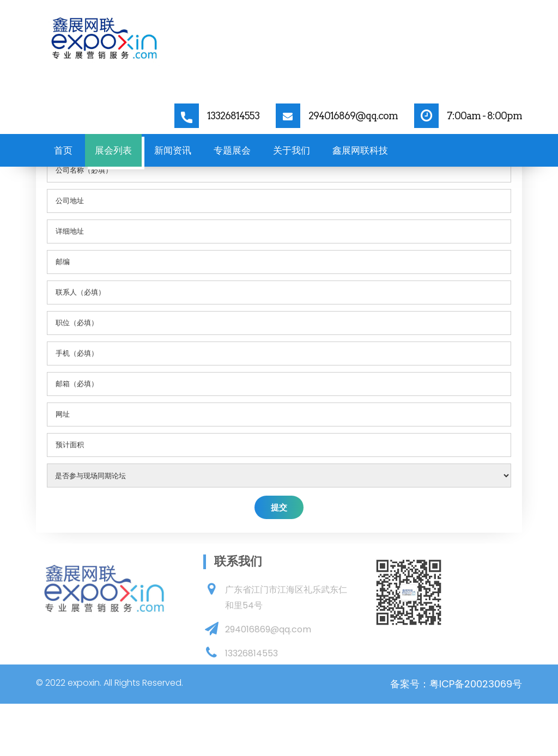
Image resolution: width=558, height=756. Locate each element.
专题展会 (232, 150)
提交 (279, 507)
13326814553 (233, 116)
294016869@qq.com (353, 116)
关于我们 (292, 150)
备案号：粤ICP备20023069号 (456, 684)
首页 (63, 150)
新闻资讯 (173, 150)
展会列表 (113, 150)
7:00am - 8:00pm (484, 116)
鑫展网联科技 (360, 150)
